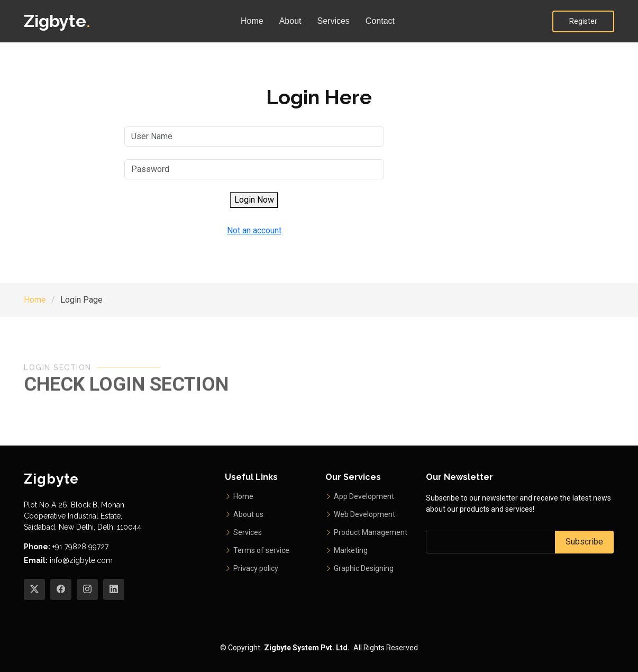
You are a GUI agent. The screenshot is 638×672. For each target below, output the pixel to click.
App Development (364, 496)
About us (248, 514)
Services (334, 21)
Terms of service (261, 550)
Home (252, 21)
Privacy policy (256, 568)
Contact (380, 21)
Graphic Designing (364, 568)
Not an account (254, 230)
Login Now (254, 200)
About (290, 21)
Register (583, 21)
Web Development (364, 514)
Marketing (351, 550)
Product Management (371, 532)
